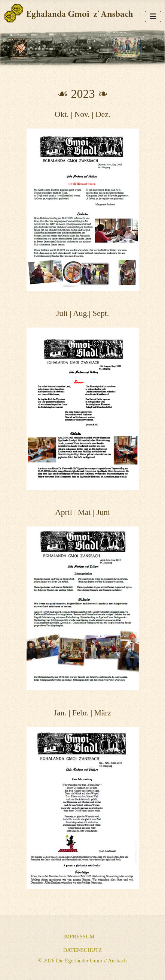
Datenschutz (82, 950)
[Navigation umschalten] (153, 16)
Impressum (79, 937)
